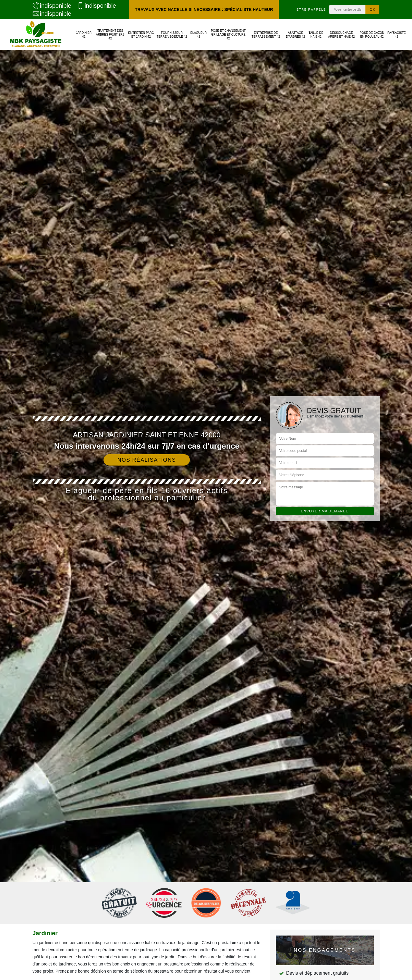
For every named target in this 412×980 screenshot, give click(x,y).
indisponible (52, 6)
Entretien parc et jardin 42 (141, 35)
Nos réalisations (147, 460)
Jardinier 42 (84, 35)
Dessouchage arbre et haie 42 (341, 35)
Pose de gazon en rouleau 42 (372, 35)
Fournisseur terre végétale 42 (172, 35)
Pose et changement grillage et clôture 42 (228, 35)
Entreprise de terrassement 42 (266, 35)
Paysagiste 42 (397, 35)
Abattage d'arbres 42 (295, 35)
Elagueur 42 (199, 35)
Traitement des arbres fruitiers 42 (110, 35)
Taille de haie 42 (316, 35)
